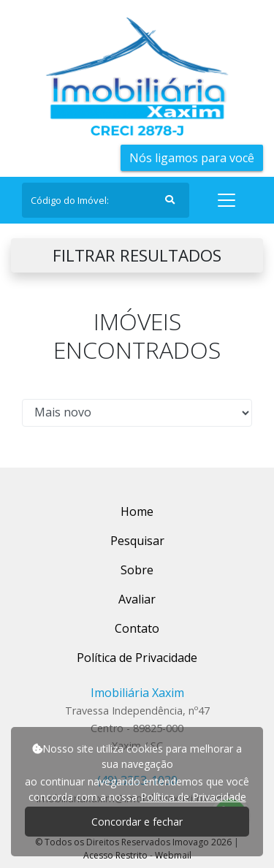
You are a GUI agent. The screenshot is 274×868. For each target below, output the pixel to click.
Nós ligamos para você (192, 158)
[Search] (106, 200)
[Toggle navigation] (227, 200)
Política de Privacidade (193, 797)
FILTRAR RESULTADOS (137, 255)
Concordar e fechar (137, 822)
